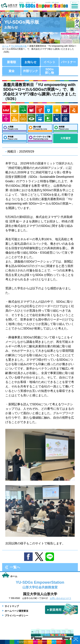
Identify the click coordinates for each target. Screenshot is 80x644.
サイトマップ (12, 606)
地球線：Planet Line (65, 129)
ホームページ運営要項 (16, 611)
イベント (49, 62)
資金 (12, 71)
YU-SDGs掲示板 (19, 46)
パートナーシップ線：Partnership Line (40, 138)
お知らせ (31, 62)
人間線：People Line (15, 129)
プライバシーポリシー (16, 616)
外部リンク (31, 71)
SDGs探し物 (49, 71)
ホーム (5, 46)
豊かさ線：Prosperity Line (40, 129)
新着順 (12, 62)
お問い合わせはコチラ (61, 598)
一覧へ (15, 567)
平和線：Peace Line (15, 138)
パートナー (68, 62)
